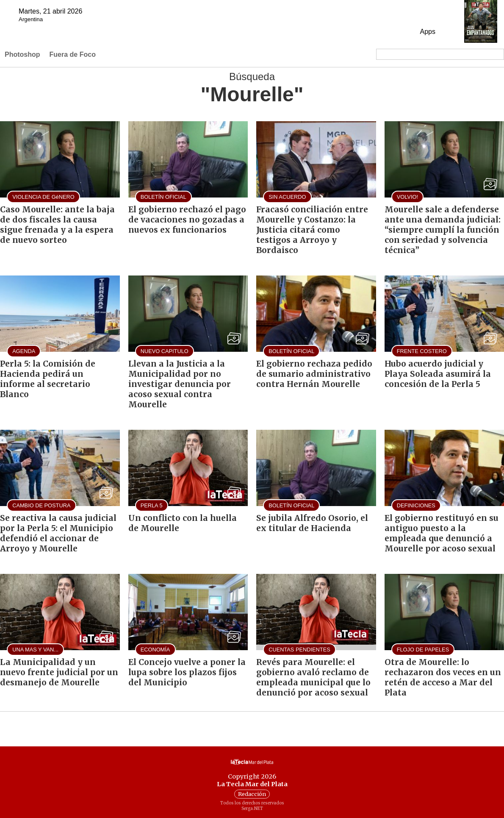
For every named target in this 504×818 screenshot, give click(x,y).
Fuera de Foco (73, 54)
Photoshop (22, 54)
